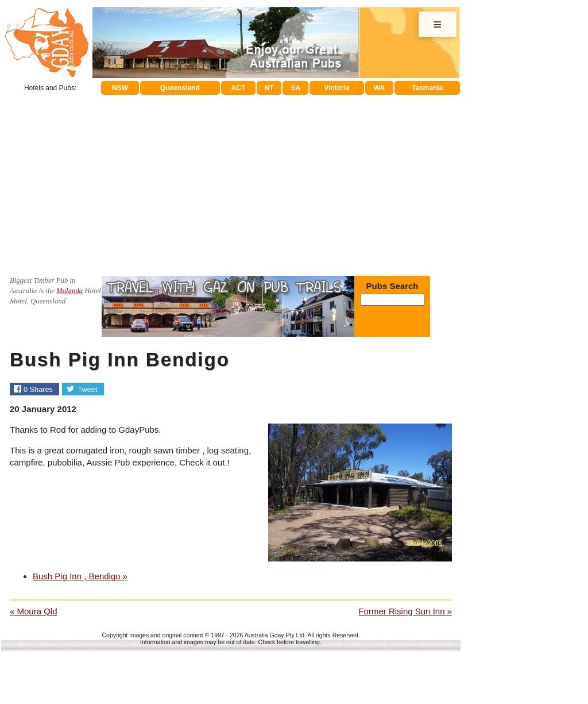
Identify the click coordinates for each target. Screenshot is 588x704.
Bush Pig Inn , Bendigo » (80, 576)
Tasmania (427, 88)
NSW (120, 88)
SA (296, 88)
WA (379, 88)
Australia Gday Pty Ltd (274, 635)
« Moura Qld (34, 611)
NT (269, 88)
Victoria (337, 88)
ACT (239, 88)
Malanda (69, 291)
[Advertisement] (231, 181)
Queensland (180, 88)
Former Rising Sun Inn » (405, 611)
